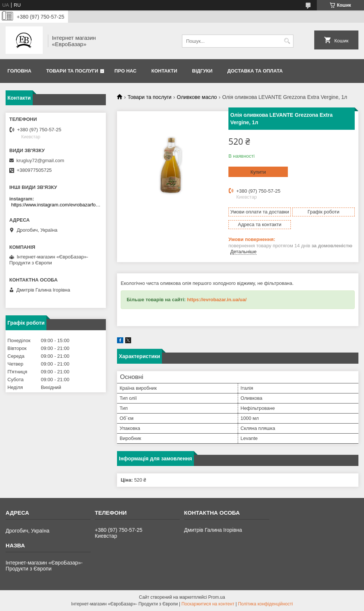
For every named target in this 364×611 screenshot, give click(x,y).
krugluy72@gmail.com (40, 160)
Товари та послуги (72, 71)
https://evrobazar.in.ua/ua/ (217, 300)
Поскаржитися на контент (208, 604)
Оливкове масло (197, 97)
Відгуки (202, 71)
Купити (258, 172)
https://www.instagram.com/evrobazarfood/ (57, 205)
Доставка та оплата (255, 71)
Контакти (165, 71)
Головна (19, 71)
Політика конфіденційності (266, 604)
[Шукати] (287, 41)
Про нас (125, 71)
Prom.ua (217, 597)
